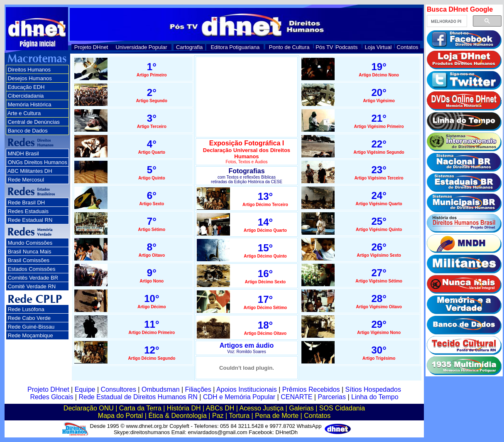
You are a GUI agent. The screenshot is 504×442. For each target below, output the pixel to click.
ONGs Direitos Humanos (38, 162)
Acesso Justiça (261, 408)
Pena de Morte (277, 416)
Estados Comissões (32, 269)
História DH (184, 408)
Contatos (408, 47)
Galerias (301, 408)
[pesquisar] (446, 21)
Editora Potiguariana (235, 47)
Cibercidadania (26, 96)
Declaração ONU (89, 408)
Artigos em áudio (247, 345)
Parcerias (332, 397)
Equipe (85, 389)
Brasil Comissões (29, 260)
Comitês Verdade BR (33, 278)
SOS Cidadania (342, 408)
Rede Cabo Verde (29, 318)
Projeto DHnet (91, 47)
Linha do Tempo (375, 397)
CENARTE (296, 397)
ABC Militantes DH (30, 171)
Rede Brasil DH (27, 203)
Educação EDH (26, 87)
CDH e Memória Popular (239, 397)
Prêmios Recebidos (311, 389)
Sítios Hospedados (373, 389)
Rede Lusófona (26, 309)
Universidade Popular (141, 47)
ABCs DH (220, 408)
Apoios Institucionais (247, 389)
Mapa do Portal (121, 416)
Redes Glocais (51, 397)
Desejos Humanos (30, 78)
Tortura (239, 416)
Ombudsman (161, 389)
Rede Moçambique (31, 335)
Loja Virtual (378, 47)
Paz (218, 416)
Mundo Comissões (30, 243)
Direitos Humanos (29, 70)
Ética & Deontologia (177, 416)
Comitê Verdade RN (32, 286)
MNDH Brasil (23, 153)
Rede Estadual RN (30, 220)
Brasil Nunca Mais (30, 252)
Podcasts (346, 47)
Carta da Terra (140, 408)
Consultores (119, 389)
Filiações (198, 389)
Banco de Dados (28, 131)
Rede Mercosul (26, 180)
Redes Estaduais (28, 211)
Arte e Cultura (24, 113)
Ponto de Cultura (289, 47)
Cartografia (189, 47)
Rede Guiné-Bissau (31, 327)
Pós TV (324, 47)
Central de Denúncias (34, 122)
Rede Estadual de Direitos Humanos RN (138, 397)
